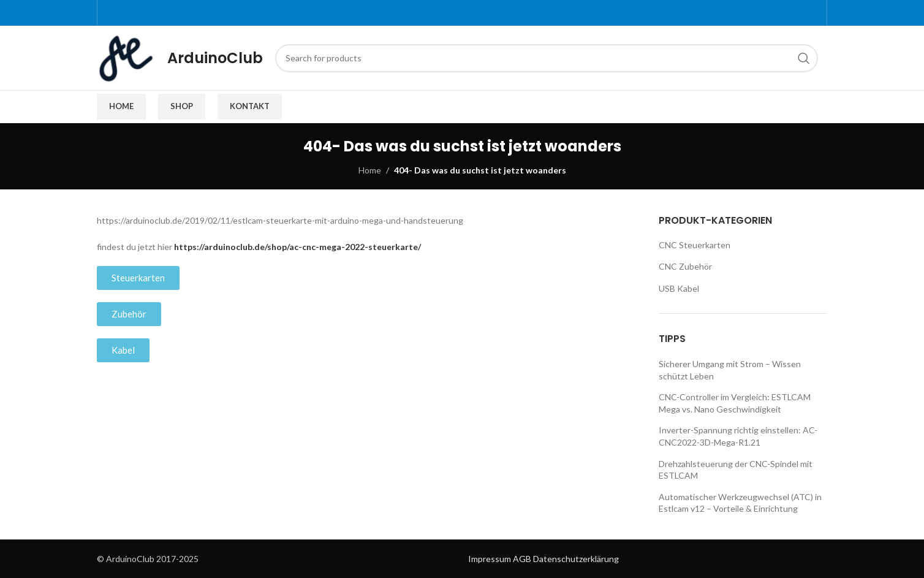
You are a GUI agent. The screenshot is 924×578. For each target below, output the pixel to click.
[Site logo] (126, 57)
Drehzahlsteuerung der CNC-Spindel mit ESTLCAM (736, 470)
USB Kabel (679, 288)
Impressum (490, 559)
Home (121, 106)
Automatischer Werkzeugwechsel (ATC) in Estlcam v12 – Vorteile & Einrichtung (740, 503)
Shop (182, 106)
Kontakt (250, 106)
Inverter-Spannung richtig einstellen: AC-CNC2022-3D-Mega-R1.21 (738, 436)
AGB (522, 559)
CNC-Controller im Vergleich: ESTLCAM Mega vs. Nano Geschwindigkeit (735, 403)
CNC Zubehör (685, 266)
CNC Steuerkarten (695, 245)
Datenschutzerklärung (576, 559)
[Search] (547, 58)
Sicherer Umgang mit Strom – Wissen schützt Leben (730, 370)
